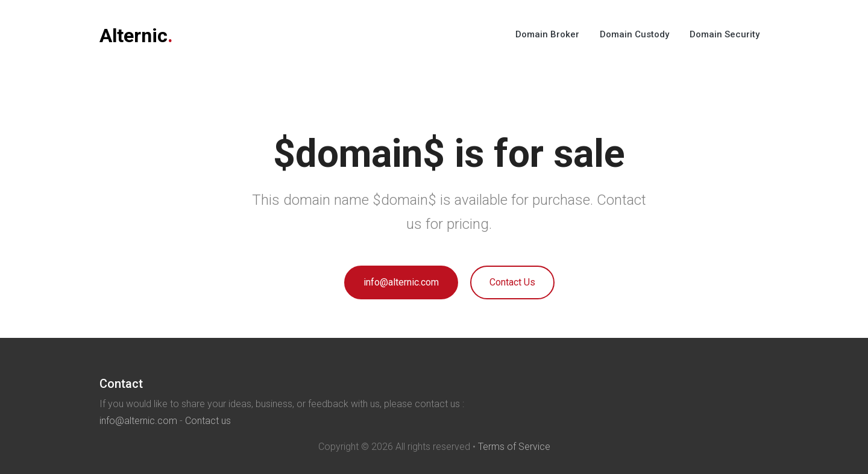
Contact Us (512, 282)
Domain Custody (634, 34)
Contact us (208, 421)
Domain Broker (547, 34)
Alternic (136, 36)
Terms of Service (514, 447)
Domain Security (725, 34)
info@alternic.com (401, 282)
